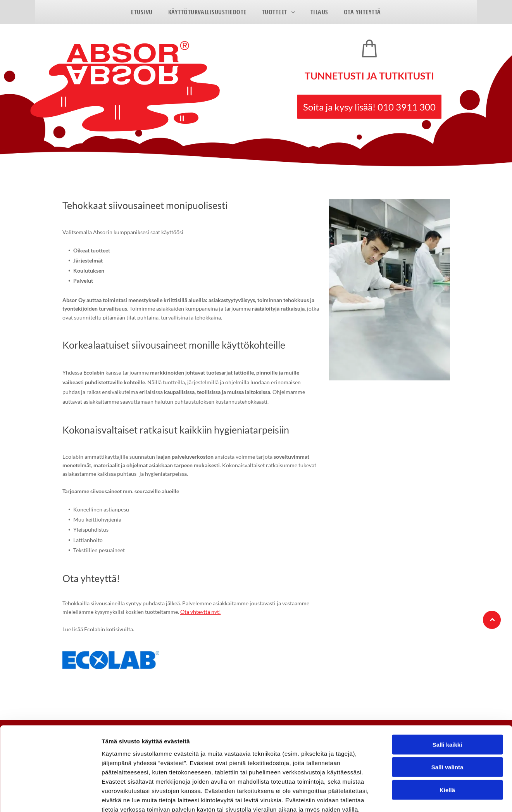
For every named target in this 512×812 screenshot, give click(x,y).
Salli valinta (447, 723)
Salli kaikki (447, 701)
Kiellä (447, 746)
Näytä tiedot (415, 797)
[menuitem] (142, 12)
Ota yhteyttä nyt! (201, 612)
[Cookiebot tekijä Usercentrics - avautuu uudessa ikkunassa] (50, 797)
